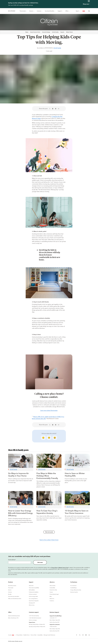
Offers (68, 11)
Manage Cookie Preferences (49, 635)
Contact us (52, 601)
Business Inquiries (74, 592)
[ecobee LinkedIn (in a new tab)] (86, 635)
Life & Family (55, 32)
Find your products (33, 594)
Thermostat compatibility (34, 588)
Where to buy (32, 605)
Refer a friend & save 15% (13, 618)
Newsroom (52, 599)
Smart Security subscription (14, 596)
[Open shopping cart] (89, 11)
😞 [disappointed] (43, 438)
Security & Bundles (50, 11)
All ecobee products (12, 586)
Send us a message (33, 620)
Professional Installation (34, 592)
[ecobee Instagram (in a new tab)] (83, 635)
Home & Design (46, 32)
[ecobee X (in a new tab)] (80, 635)
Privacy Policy (54, 568)
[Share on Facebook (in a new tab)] (53, 109)
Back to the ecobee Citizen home (49, 540)
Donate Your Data (53, 590)
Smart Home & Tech (35, 32)
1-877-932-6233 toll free (34, 616)
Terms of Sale (33, 635)
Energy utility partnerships (76, 590)
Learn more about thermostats (49, 410)
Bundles (10, 594)
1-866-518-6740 (53, 627)
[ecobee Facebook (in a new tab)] (77, 635)
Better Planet (69, 32)
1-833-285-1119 (53, 618)
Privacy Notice (19, 635)
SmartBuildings (73, 588)
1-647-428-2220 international (35, 618)
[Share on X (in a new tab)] (50, 109)
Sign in (78, 11)
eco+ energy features (33, 599)
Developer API (32, 603)
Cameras (40, 11)
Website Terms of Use (63, 568)
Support (60, 11)
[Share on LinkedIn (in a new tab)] (56, 109)
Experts (62, 32)
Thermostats (23, 11)
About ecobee (53, 586)
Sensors (32, 11)
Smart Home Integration (34, 601)
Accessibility (40, 635)
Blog (51, 596)
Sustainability (52, 588)
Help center (31, 586)
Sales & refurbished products (14, 616)
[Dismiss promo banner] (89, 1)
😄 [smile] (55, 438)
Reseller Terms (27, 635)
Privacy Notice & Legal (54, 594)
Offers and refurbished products (15, 599)
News (27, 32)
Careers (51, 592)
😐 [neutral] (49, 438)
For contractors (73, 586)
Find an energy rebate (33, 596)
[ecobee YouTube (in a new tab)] (89, 635)
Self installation (32, 590)
